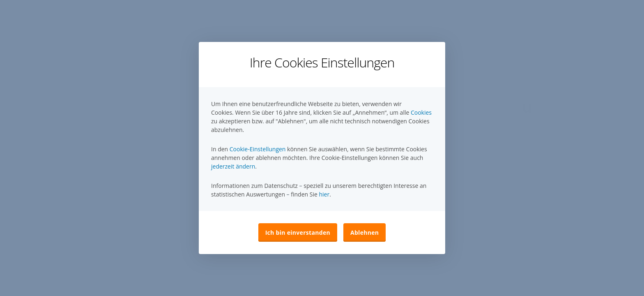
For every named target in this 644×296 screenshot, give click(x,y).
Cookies (421, 112)
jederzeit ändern (233, 166)
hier (324, 194)
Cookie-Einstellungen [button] (258, 149)
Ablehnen (365, 232)
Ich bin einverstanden (298, 232)
